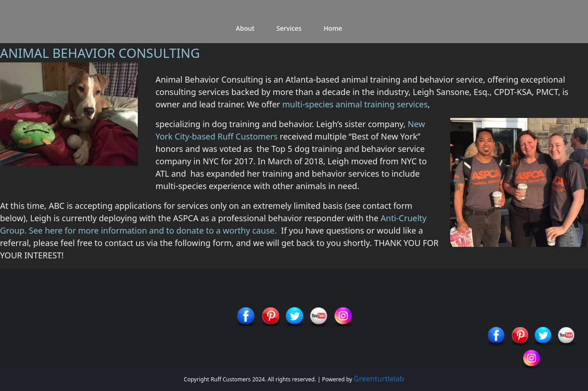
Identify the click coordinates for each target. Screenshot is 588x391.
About (245, 28)
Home (333, 28)
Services (289, 28)
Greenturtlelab (379, 379)
